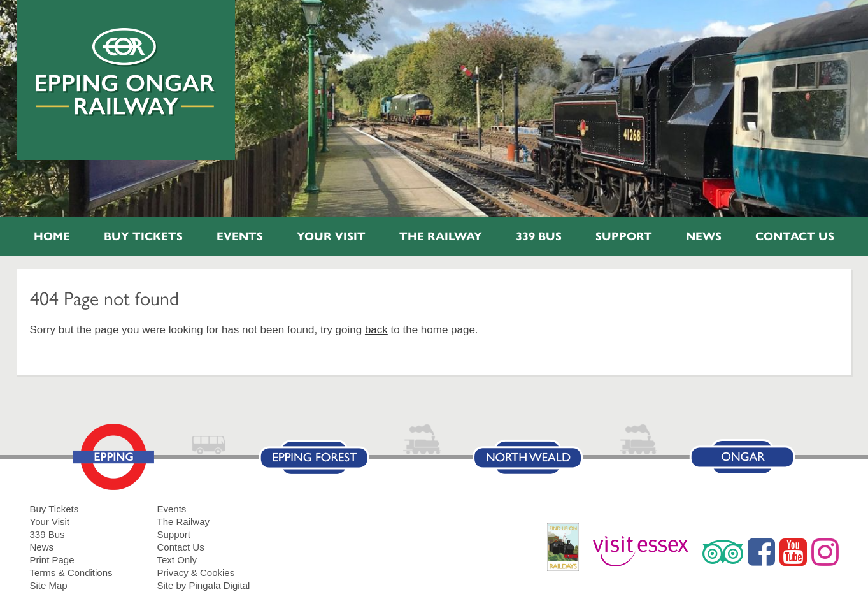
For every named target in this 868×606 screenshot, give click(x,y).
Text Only (177, 560)
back (376, 330)
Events (240, 236)
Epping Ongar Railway (126, 72)
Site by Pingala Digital (204, 585)
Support (624, 236)
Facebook (761, 552)
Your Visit (331, 236)
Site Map (49, 585)
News (704, 236)
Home (52, 236)
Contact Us (795, 236)
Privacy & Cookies (196, 573)
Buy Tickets (143, 236)
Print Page (52, 560)
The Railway (441, 236)
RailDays (568, 553)
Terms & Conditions (71, 573)
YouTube (793, 552)
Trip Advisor (723, 552)
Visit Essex (645, 552)
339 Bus (539, 236)
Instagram (825, 552)
